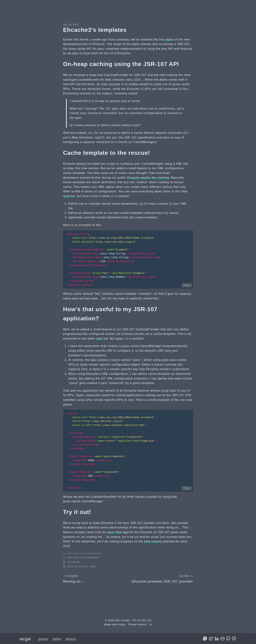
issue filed (115, 532)
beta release (153, 541)
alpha (170, 40)
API (71, 557)
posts (43, 639)
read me (69, 196)
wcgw (25, 639)
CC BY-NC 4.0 (142, 620)
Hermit (142, 624)
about (71, 639)
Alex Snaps (122, 620)
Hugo (122, 624)
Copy (187, 285)
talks (57, 639)
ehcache (93, 557)
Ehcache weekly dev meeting (148, 178)
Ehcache (81, 557)
